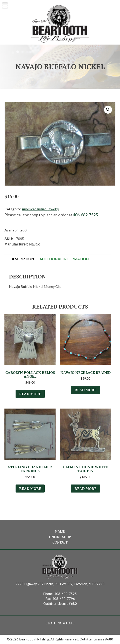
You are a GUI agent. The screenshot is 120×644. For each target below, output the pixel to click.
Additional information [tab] (64, 259)
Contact (60, 542)
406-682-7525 (85, 215)
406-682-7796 (64, 599)
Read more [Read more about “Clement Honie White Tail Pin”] (85, 489)
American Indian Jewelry (40, 209)
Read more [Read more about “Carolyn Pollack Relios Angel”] (30, 394)
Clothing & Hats (60, 623)
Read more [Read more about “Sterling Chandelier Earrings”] (30, 489)
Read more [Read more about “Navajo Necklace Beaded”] (85, 390)
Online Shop (60, 537)
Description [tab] (22, 259)
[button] (108, 110)
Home (60, 532)
